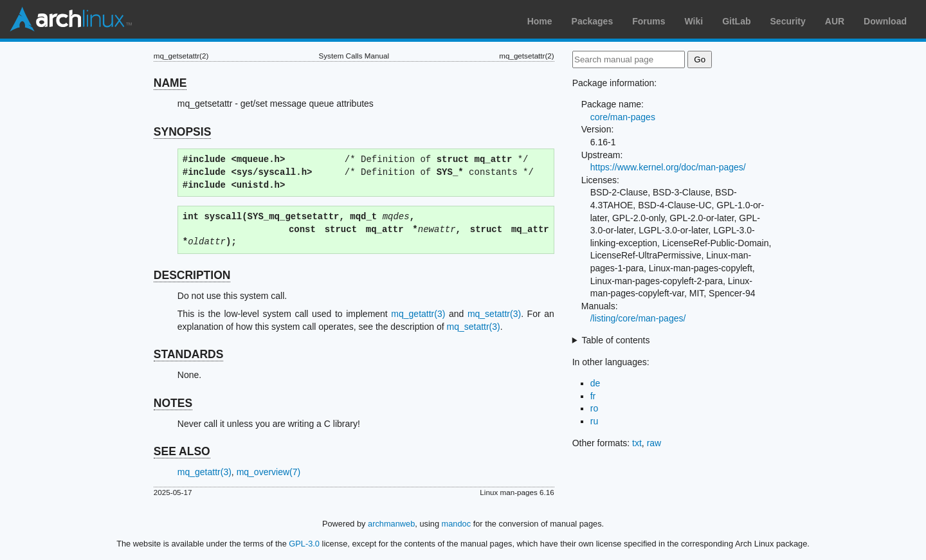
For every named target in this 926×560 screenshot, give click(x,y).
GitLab (736, 21)
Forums (649, 21)
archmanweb (391, 524)
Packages (593, 21)
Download (885, 21)
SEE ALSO (182, 451)
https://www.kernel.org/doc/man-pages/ (668, 167)
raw (654, 443)
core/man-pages (623, 117)
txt (637, 443)
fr (593, 396)
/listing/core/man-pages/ (638, 318)
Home (540, 21)
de (595, 383)
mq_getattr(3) (418, 314)
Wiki (694, 21)
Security (788, 21)
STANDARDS (189, 354)
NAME (170, 83)
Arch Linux (71, 19)
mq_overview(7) (269, 472)
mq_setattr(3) (494, 314)
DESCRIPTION (192, 275)
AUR (835, 21)
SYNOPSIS (182, 132)
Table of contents (616, 340)
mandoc (457, 524)
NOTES (173, 403)
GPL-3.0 (304, 544)
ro (594, 408)
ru (594, 421)
